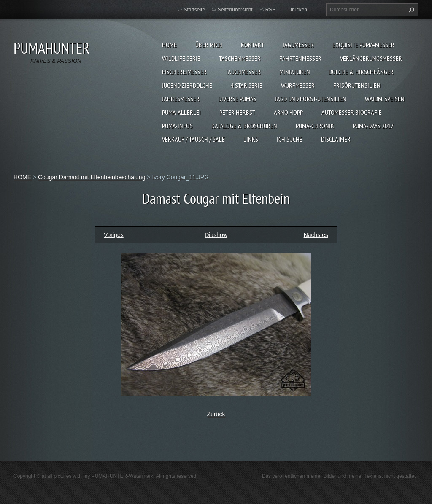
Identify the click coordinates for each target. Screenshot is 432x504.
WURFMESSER (298, 85)
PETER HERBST (237, 112)
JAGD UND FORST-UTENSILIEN (311, 99)
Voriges (114, 235)
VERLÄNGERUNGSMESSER (371, 58)
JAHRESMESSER (181, 99)
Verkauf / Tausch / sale (193, 139)
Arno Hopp (288, 112)
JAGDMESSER (298, 45)
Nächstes (316, 235)
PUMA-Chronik (315, 126)
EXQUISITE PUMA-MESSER (363, 45)
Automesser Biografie (352, 112)
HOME (169, 45)
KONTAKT (252, 45)
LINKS (251, 139)
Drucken (298, 10)
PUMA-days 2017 (373, 126)
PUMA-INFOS (177, 126)
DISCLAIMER (336, 139)
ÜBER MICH (209, 45)
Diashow (216, 235)
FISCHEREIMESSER (184, 72)
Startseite (194, 10)
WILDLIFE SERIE (181, 58)
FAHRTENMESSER (300, 58)
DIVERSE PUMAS (237, 99)
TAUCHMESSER (243, 72)
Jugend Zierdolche (187, 85)
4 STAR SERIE (247, 85)
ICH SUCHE (290, 139)
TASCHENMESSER (240, 58)
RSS (271, 10)
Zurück (216, 414)
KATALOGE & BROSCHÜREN (244, 126)
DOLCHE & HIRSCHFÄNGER (361, 72)
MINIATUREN (295, 72)
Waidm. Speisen (385, 99)
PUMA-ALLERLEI (181, 112)
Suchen (410, 10)
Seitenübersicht (235, 10)
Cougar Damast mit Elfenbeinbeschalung (92, 177)
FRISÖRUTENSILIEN (357, 85)
